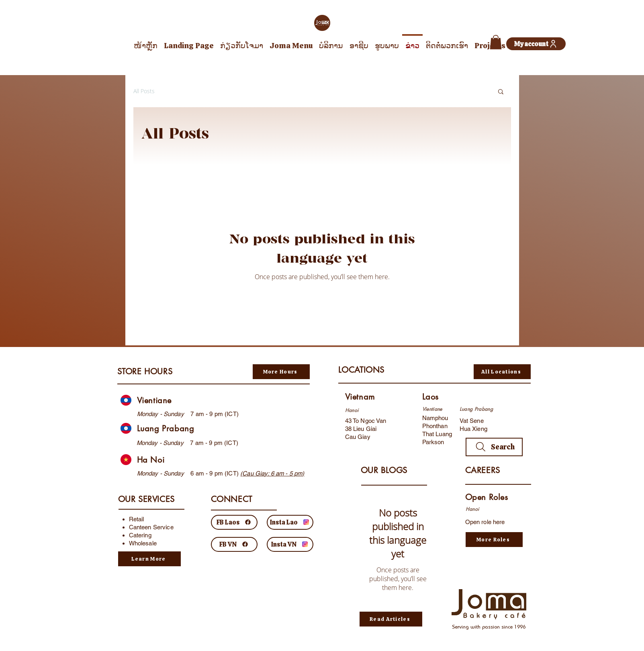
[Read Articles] (391, 619)
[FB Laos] (234, 522)
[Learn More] (149, 559)
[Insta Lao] (290, 522)
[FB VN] (234, 544)
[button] (496, 42)
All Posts (144, 91)
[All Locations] (502, 372)
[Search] (494, 447)
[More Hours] (281, 372)
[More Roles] (494, 540)
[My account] (536, 44)
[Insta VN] (290, 544)
